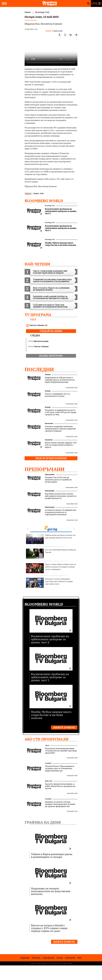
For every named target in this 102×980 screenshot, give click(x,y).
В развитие (49, 440)
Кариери (25, 958)
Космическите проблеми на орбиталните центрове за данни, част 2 (50, 639)
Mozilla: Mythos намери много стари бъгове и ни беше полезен (51, 715)
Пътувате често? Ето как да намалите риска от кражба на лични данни (58, 480)
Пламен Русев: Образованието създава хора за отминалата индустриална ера (60, 768)
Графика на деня (43, 822)
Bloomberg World (44, 201)
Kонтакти (70, 958)
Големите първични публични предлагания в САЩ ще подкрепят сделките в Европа (60, 429)
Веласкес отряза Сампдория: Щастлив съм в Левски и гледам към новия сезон (49, 583)
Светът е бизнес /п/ (37, 325)
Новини (48, 375)
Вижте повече (64, 728)
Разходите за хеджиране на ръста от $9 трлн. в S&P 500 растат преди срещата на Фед (61, 412)
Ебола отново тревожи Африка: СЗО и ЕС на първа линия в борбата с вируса (61, 445)
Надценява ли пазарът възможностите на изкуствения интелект (51, 891)
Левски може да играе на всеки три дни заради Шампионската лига (51, 539)
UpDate (47, 745)
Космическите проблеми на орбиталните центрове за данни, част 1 (50, 677)
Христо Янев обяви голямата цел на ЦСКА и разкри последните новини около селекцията (51, 568)
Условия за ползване (35, 963)
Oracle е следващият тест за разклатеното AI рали (57, 395)
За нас (60, 958)
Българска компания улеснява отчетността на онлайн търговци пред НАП (61, 751)
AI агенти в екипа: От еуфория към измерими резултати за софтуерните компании (61, 512)
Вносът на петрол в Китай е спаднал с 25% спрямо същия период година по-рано (49, 928)
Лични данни (54, 963)
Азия (42, 193)
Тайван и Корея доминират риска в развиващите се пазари (52, 855)
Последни (39, 369)
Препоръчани (45, 469)
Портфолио (48, 958)
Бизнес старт (49, 781)
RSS (79, 958)
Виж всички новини (51, 458)
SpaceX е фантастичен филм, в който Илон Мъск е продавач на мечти (60, 786)
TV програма (38, 315)
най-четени (37, 264)
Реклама (36, 958)
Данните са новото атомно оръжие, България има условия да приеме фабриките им (60, 804)
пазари (36, 193)
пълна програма (51, 356)
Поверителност (46, 963)
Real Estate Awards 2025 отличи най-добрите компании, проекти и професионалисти (61, 496)
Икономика (49, 423)
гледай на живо (51, 331)
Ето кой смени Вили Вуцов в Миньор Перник (51, 554)
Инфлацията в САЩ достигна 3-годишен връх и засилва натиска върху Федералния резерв (60, 380)
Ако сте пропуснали (46, 739)
